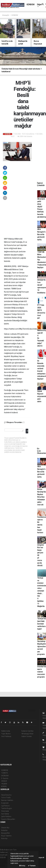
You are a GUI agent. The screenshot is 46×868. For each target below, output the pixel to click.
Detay (22, 866)
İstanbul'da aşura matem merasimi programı (42, 672)
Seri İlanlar (5, 814)
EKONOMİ (5, 776)
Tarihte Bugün (7, 808)
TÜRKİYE (5, 773)
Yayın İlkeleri (6, 734)
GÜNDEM (30, 4)
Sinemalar (5, 811)
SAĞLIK (4, 781)
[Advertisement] (21, 221)
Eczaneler (5, 803)
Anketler (4, 830)
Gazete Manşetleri (8, 819)
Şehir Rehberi (6, 816)
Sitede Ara (5, 828)
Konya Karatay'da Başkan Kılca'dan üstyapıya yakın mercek (42, 497)
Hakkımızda (6, 731)
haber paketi (5, 860)
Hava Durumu (6, 795)
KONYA (4, 786)
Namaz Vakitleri (7, 800)
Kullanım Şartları (28, 731)
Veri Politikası (6, 736)
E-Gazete (5, 778)
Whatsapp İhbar (27, 734)
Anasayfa (6, 15)
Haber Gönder (27, 736)
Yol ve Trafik (6, 798)
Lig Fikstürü (5, 806)
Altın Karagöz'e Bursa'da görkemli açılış (41, 234)
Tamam (32, 866)
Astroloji (4, 838)
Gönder (27, 431)
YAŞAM (4, 784)
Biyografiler (6, 833)
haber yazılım (5, 863)
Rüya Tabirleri (6, 836)
